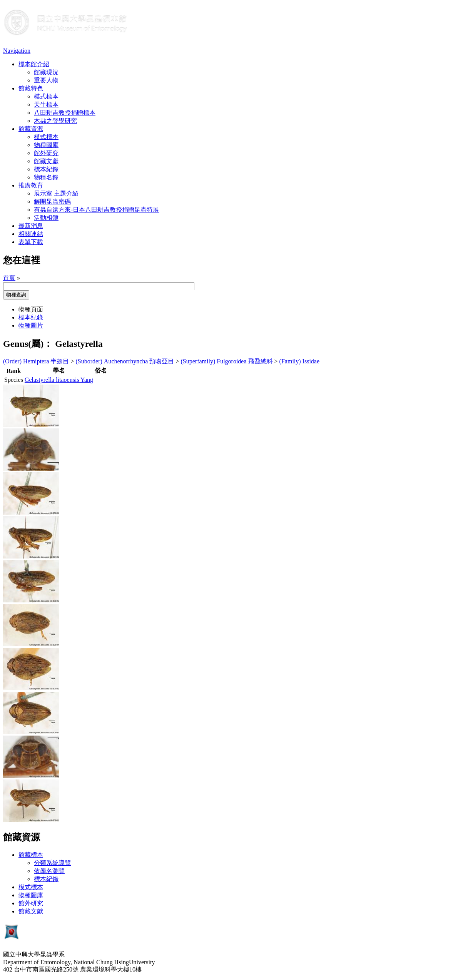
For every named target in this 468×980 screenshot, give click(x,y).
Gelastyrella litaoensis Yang (59, 380)
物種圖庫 (46, 145)
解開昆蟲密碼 (52, 202)
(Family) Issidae (299, 361)
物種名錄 (46, 177)
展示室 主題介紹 (56, 193)
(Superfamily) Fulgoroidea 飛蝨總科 (227, 361)
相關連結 (31, 234)
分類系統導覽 (52, 863)
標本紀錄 (46, 169)
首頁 (9, 278)
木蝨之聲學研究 (55, 121)
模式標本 (46, 96)
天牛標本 (46, 105)
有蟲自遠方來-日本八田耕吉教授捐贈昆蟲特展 (96, 210)
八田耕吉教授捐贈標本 (65, 113)
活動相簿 (46, 218)
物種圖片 (31, 325)
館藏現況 (46, 72)
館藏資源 (31, 129)
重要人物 (46, 80)
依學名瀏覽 (49, 871)
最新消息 (31, 226)
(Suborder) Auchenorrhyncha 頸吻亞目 (125, 361)
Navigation (17, 51)
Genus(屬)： (28, 344)
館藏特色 (31, 88)
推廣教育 (31, 185)
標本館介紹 (34, 64)
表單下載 (31, 242)
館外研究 (46, 153)
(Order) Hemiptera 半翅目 (36, 361)
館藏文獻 (46, 161)
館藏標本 (31, 855)
